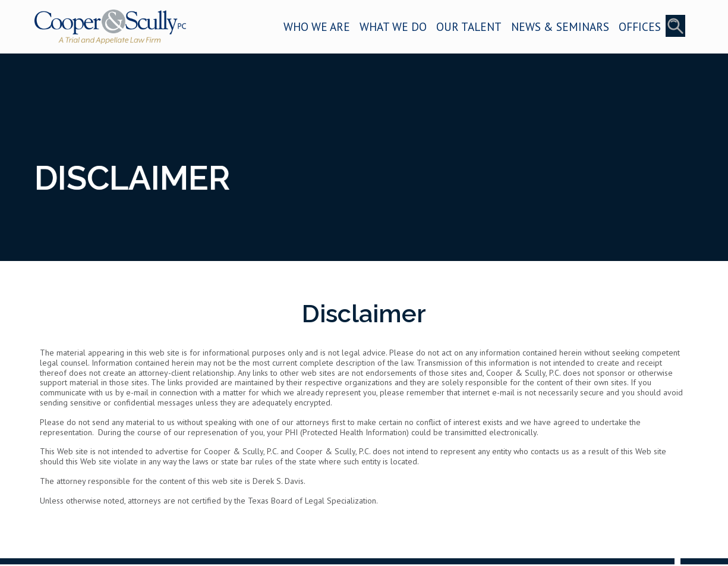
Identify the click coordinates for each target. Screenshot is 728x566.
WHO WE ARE (317, 26)
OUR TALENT (469, 26)
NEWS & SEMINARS (560, 26)
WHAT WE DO (393, 26)
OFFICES (640, 26)
